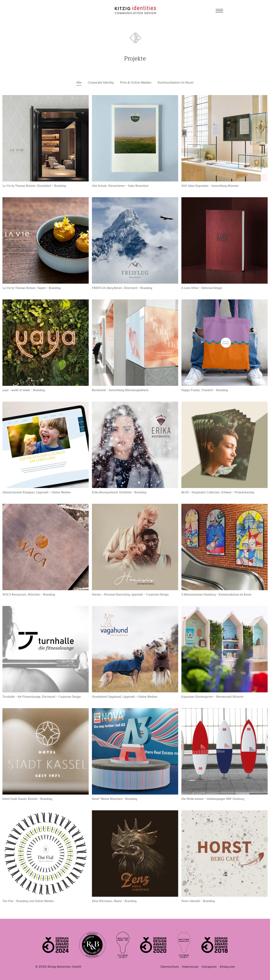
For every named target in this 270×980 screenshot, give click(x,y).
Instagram (209, 967)
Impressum (190, 967)
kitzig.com (227, 967)
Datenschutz (170, 967)
